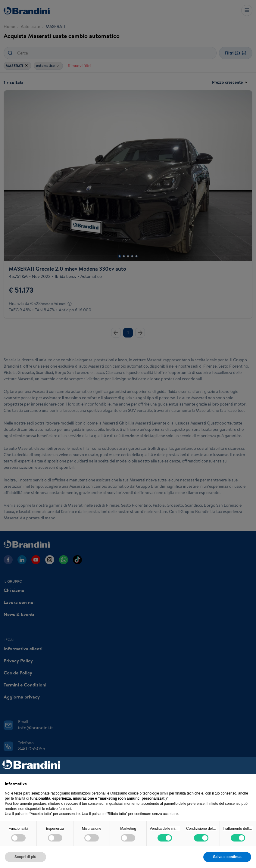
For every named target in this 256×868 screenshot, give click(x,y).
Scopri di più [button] (25, 857)
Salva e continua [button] (227, 857)
